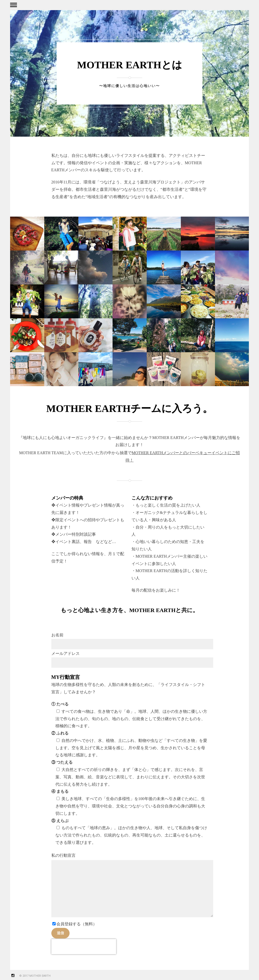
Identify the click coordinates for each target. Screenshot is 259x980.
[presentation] (84, 947)
